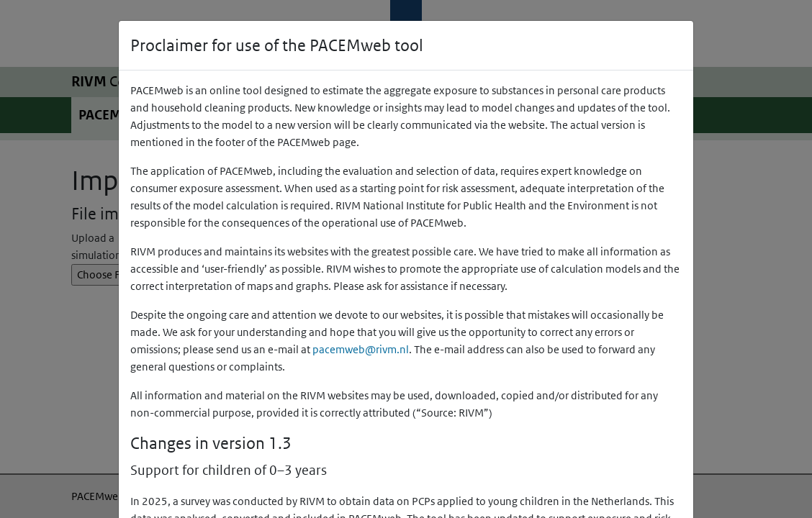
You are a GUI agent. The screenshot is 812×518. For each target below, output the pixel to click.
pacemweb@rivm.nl (361, 349)
